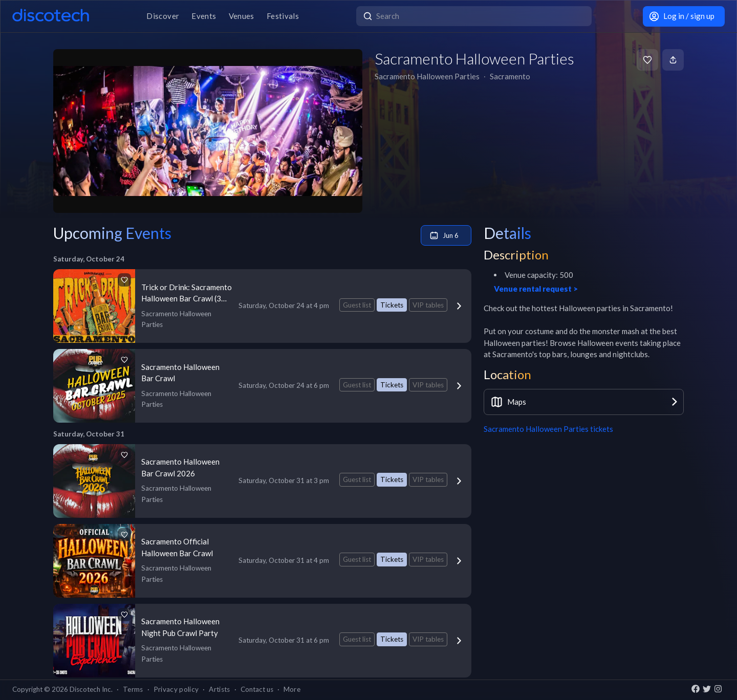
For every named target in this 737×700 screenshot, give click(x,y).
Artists (219, 689)
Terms (133, 689)
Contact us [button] (257, 689)
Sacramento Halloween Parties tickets (548, 429)
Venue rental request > (536, 289)
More (292, 689)
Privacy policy (176, 689)
